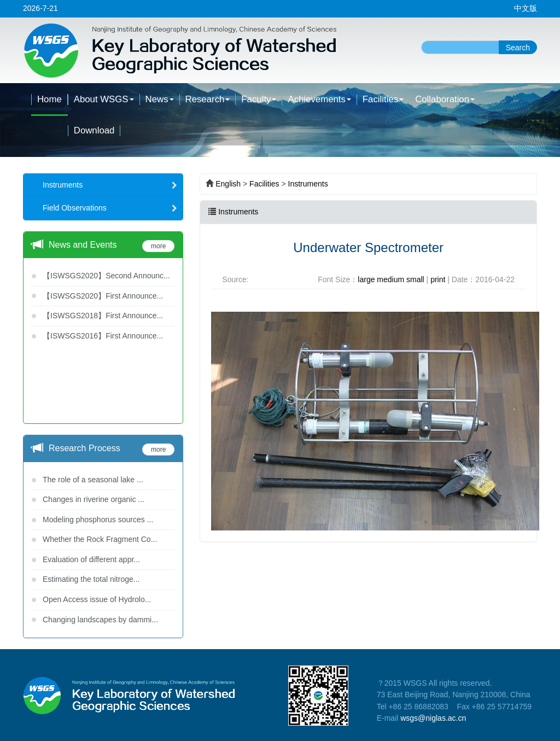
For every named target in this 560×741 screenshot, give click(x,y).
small (415, 279)
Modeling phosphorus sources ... (98, 520)
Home (49, 99)
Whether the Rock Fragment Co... (100, 539)
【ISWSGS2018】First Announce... (103, 316)
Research (208, 99)
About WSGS (104, 99)
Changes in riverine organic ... (94, 499)
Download (94, 130)
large (366, 279)
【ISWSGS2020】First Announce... (103, 296)
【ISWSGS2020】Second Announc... (106, 276)
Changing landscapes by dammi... (100, 620)
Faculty (259, 99)
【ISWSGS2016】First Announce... (103, 336)
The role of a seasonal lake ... (93, 480)
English (228, 184)
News (160, 99)
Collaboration (445, 99)
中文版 (526, 8)
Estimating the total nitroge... (91, 579)
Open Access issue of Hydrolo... (97, 599)
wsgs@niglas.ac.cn (433, 718)
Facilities (383, 99)
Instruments (110, 185)
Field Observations (110, 208)
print (438, 279)
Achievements (319, 99)
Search (518, 48)
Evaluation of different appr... (91, 559)
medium (390, 279)
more (158, 246)
